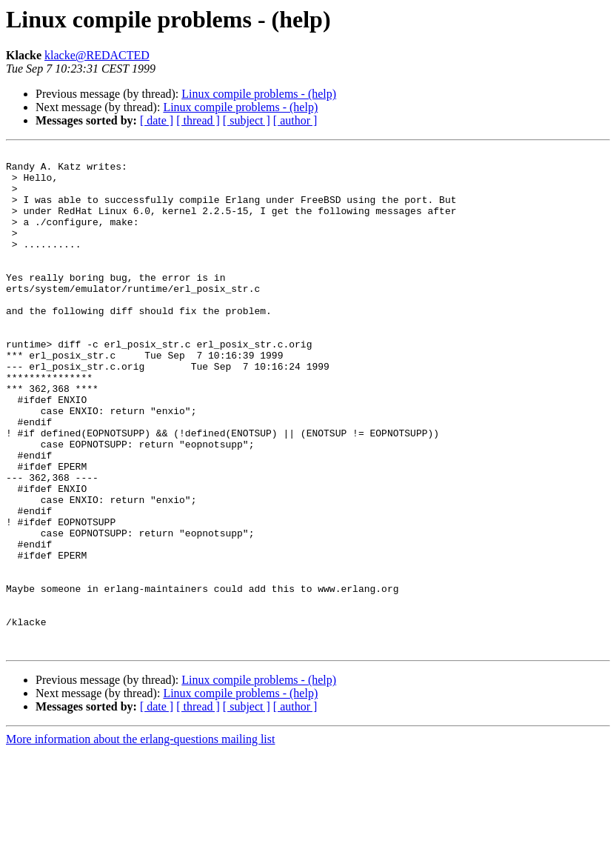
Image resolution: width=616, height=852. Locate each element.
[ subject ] (247, 120)
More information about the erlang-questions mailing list (140, 839)
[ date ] (157, 120)
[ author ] (295, 120)
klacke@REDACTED (97, 55)
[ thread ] (198, 120)
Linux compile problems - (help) (259, 94)
